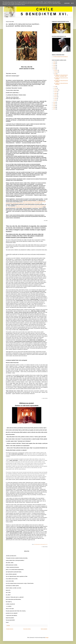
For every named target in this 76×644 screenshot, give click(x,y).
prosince (56, 70)
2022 (54, 69)
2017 (54, 109)
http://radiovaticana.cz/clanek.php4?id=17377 (41, 544)
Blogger (47, 638)
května (56, 93)
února (56, 98)
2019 (54, 106)
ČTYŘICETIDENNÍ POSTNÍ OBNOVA (60, 57)
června (56, 92)
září (55, 87)
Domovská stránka (27, 629)
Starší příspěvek (44, 629)
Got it (72, 3)
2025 (54, 64)
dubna (56, 95)
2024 (54, 65)
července (56, 90)
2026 (54, 62)
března (56, 97)
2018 (54, 107)
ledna (56, 100)
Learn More (67, 3)
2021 (54, 102)
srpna (56, 88)
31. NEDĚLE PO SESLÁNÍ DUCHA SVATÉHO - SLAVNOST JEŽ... (61, 76)
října (55, 74)
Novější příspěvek (10, 629)
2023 (54, 67)
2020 (54, 104)
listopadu (56, 72)
